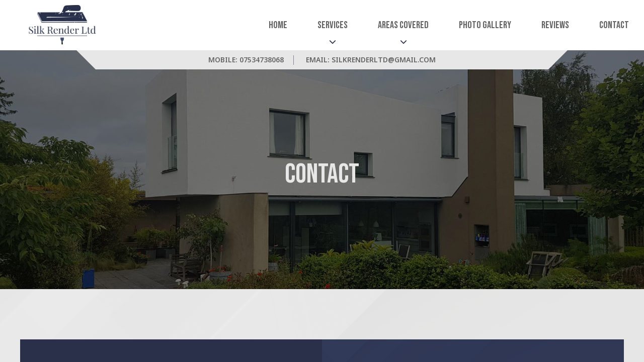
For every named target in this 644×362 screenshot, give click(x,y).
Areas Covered (403, 25)
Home (278, 25)
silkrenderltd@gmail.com (384, 60)
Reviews (555, 25)
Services (333, 25)
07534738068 (262, 60)
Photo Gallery (485, 25)
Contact (614, 25)
